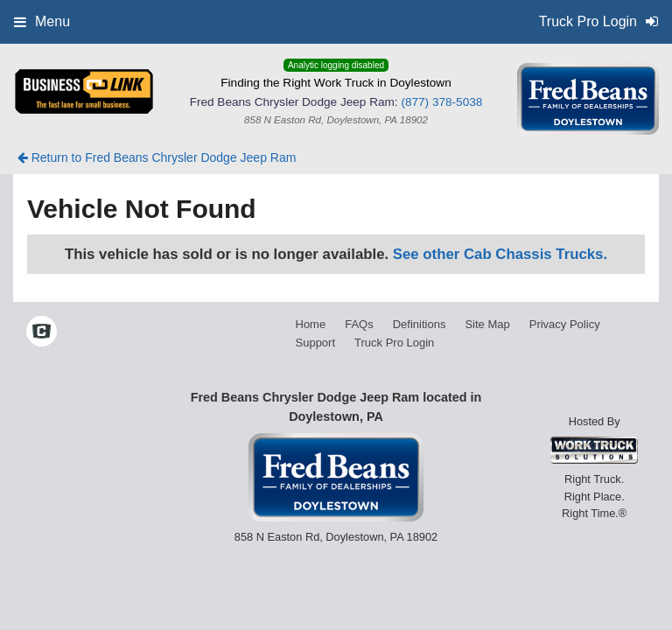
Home (311, 324)
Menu (42, 21)
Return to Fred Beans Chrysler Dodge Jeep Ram (157, 157)
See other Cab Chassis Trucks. (500, 254)
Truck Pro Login (394, 343)
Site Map (487, 324)
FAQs (359, 324)
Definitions (420, 324)
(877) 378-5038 (441, 102)
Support (316, 343)
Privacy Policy (565, 324)
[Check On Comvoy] (42, 333)
